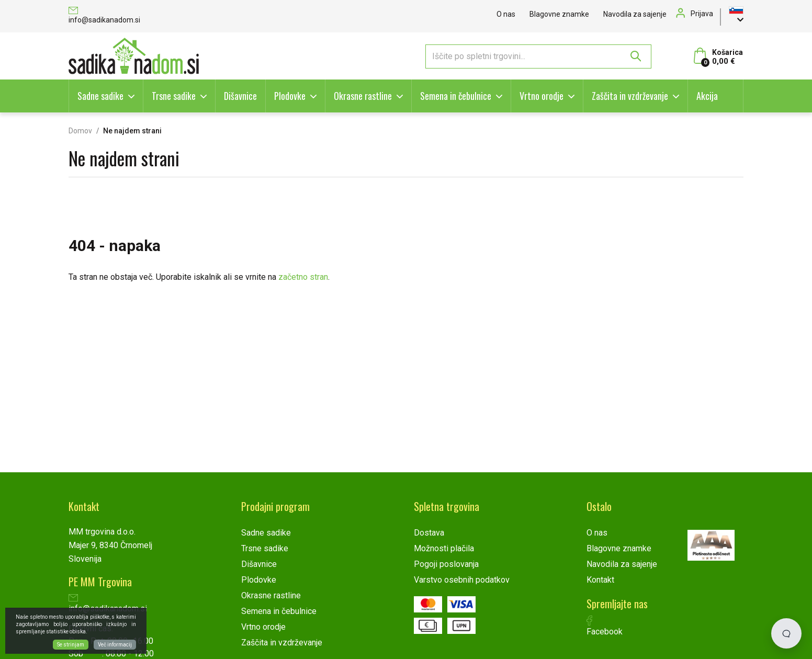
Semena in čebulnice (456, 96)
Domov (80, 131)
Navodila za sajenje (635, 14)
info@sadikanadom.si (104, 16)
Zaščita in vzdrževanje (630, 96)
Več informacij (115, 645)
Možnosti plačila (444, 548)
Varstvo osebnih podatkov (462, 580)
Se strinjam (71, 645)
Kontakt (600, 580)
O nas (506, 14)
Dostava (429, 533)
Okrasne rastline (363, 96)
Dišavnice (240, 96)
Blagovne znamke (559, 14)
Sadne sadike (100, 96)
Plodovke (290, 96)
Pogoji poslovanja (446, 564)
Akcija (707, 96)
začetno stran (303, 277)
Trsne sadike (174, 96)
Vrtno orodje (542, 96)
